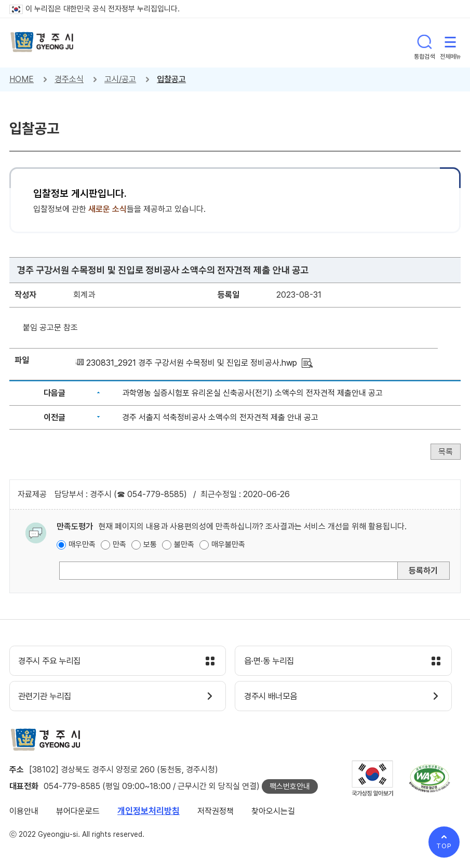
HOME (22, 79)
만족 (119, 544)
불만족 (184, 544)
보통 (150, 544)
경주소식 (69, 79)
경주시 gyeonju (43, 43)
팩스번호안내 (290, 789)
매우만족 (82, 544)
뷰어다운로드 (78, 813)
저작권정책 (216, 813)
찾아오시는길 (273, 813)
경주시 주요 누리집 (53, 662)
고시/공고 (120, 79)
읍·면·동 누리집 (272, 662)
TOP (444, 846)
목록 (446, 452)
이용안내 (24, 813)
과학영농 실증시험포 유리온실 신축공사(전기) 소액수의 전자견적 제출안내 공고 (252, 393)
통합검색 (424, 43)
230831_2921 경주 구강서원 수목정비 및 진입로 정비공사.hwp (192, 363)
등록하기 (423, 571)
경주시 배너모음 (274, 698)
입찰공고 (171, 79)
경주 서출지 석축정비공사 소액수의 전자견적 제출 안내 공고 (220, 417)
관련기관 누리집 (49, 698)
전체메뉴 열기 (450, 43)
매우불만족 (228, 544)
